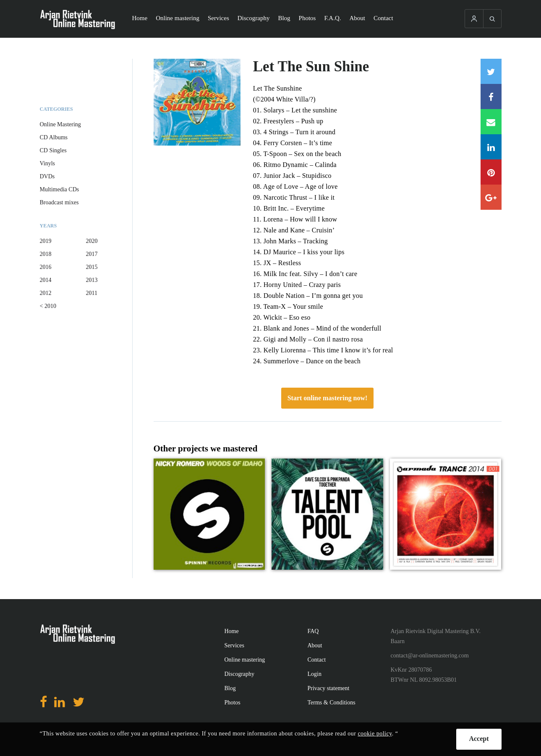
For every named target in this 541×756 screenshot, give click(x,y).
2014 (46, 280)
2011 (92, 293)
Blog (284, 18)
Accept (479, 739)
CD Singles (53, 150)
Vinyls (48, 163)
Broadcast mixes (59, 202)
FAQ (313, 631)
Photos (307, 18)
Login (315, 674)
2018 (46, 254)
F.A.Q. (332, 18)
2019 (46, 241)
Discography (254, 18)
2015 (92, 267)
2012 (46, 293)
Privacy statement (329, 688)
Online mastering (178, 18)
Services (218, 18)
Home (140, 18)
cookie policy (375, 734)
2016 (46, 267)
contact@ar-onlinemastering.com (430, 656)
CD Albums (54, 137)
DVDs (47, 176)
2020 (92, 241)
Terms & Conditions (332, 703)
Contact (383, 18)
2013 (92, 280)
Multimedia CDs (60, 189)
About (358, 18)
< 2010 (48, 306)
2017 (92, 254)
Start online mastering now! (328, 398)
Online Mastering (60, 124)
